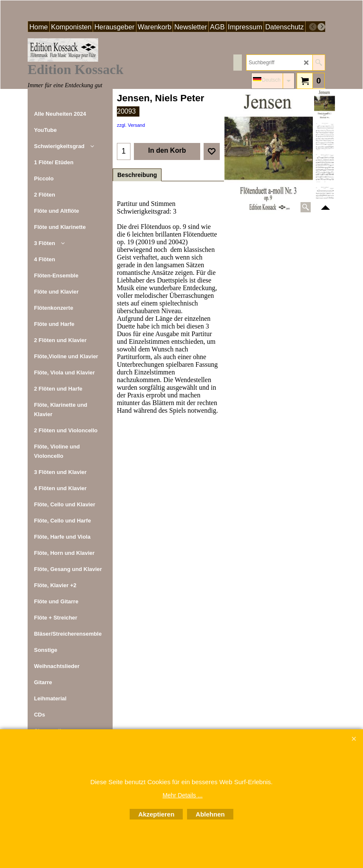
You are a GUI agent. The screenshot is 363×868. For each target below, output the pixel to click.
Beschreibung (137, 175)
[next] (321, 27)
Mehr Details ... (182, 795)
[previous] (313, 27)
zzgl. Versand (131, 125)
